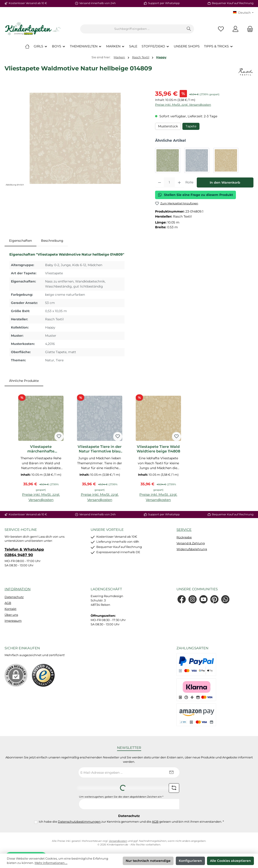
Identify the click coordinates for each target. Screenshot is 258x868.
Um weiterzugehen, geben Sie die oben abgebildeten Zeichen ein (121, 797)
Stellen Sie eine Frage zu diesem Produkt (195, 195)
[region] (75, 138)
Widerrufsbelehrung (192, 549)
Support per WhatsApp (164, 3)
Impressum (13, 621)
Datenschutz (14, 597)
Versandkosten (118, 841)
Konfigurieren (190, 861)
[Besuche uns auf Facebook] (182, 599)
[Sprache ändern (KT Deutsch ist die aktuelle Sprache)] (243, 13)
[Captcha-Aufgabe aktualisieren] (174, 788)
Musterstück (168, 126)
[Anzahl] (169, 182)
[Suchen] (189, 29)
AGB (8, 603)
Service (184, 530)
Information (18, 589)
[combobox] (132, 29)
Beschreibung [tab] (52, 241)
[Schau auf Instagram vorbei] (193, 599)
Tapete (191, 126)
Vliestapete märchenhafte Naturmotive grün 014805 (41, 449)
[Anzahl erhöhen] (179, 182)
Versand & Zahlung (191, 543)
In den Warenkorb (225, 182)
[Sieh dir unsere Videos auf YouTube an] (203, 599)
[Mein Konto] (235, 29)
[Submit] (171, 772)
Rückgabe (184, 537)
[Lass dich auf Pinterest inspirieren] (214, 599)
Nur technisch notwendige (148, 861)
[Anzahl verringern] (160, 182)
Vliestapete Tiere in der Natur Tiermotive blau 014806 (100, 449)
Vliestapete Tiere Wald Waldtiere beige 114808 (158, 449)
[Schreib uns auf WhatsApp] (225, 599)
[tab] (20, 241)
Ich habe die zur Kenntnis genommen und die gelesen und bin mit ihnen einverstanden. (131, 822)
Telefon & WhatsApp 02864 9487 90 (24, 552)
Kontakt (10, 609)
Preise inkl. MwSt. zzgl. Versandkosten (183, 105)
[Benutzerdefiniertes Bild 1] (43, 675)
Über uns (11, 615)
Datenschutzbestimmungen (79, 822)
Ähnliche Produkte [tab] (24, 381)
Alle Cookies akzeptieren (230, 861)
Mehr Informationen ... (51, 863)
